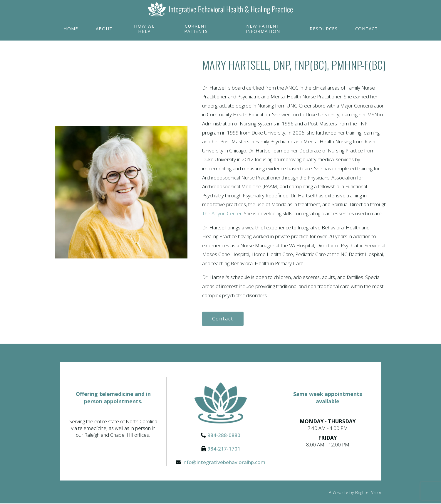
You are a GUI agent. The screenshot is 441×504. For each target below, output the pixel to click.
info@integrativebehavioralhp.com (224, 462)
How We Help (144, 28)
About (104, 28)
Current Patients (196, 28)
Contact (367, 28)
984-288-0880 (224, 435)
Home (71, 28)
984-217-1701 (224, 449)
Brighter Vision (369, 493)
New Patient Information (263, 28)
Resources (324, 28)
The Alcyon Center (222, 213)
